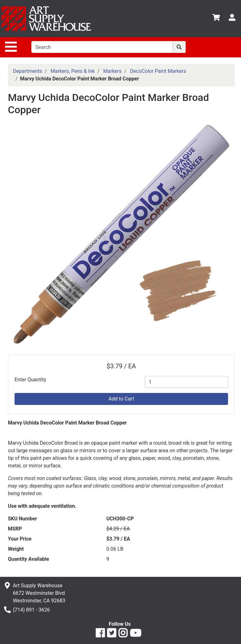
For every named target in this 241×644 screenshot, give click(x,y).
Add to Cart (121, 399)
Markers (112, 71)
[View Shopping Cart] (216, 18)
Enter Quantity (30, 380)
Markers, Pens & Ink (73, 71)
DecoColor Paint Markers (158, 71)
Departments (28, 71)
